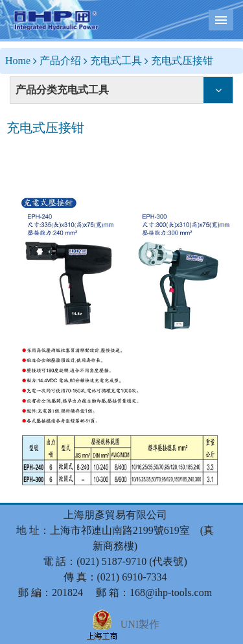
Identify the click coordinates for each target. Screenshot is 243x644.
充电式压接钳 (182, 61)
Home (18, 61)
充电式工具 (116, 61)
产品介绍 (60, 61)
